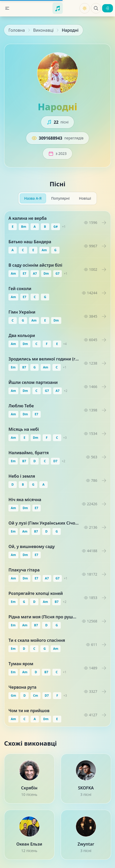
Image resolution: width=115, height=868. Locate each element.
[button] (7, 8)
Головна (17, 30)
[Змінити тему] (85, 8)
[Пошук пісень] (96, 8)
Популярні (60, 198)
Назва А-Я (33, 198)
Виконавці (43, 30)
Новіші (85, 198)
